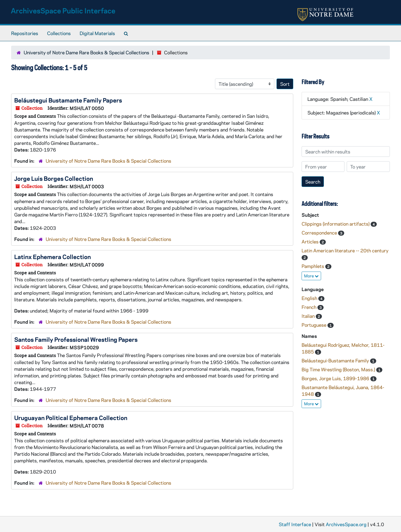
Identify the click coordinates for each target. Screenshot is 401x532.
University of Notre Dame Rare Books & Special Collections (86, 52)
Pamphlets (313, 266)
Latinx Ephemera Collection (52, 257)
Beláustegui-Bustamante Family (336, 360)
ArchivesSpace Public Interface (63, 10)
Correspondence (320, 233)
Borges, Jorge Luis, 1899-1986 (336, 378)
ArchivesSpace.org (346, 524)
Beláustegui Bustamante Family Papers (68, 100)
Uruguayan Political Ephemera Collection (71, 418)
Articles (311, 241)
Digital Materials (97, 33)
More (311, 276)
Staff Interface (295, 524)
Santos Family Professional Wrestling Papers (76, 339)
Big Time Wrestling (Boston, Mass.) (339, 369)
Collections (59, 33)
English (310, 298)
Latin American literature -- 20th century (345, 250)
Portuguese (315, 325)
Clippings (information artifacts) (336, 224)
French (310, 307)
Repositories (25, 33)
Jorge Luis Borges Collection (54, 178)
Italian (309, 316)
